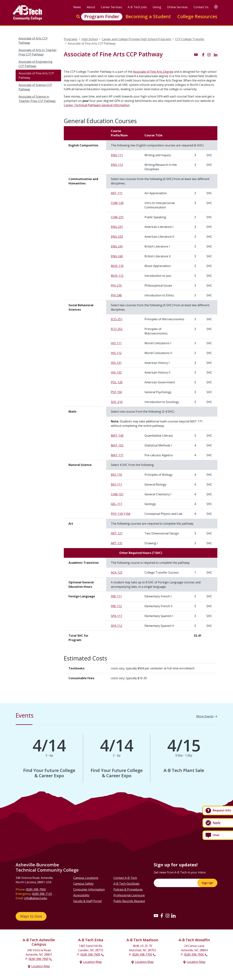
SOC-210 (117, 402)
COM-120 (117, 203)
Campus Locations (86, 878)
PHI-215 (116, 286)
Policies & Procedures (128, 889)
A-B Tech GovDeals (126, 884)
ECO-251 (117, 319)
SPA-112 (116, 626)
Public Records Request (129, 901)
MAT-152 (117, 445)
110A (127, 514)
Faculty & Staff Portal (87, 901)
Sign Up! (207, 883)
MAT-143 (117, 436)
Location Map (41, 966)
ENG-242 (117, 256)
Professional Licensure (129, 895)
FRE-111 (116, 596)
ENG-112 (117, 165)
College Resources (197, 16)
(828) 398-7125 (42, 894)
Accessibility (81, 895)
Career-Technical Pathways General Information (97, 105)
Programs (71, 39)
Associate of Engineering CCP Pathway (36, 64)
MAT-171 (117, 455)
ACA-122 (117, 572)
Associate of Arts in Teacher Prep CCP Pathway (38, 52)
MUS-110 (117, 266)
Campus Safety (83, 884)
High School (90, 39)
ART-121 (117, 533)
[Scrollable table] (141, 387)
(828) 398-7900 (36, 889)
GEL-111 (116, 504)
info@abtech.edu (36, 898)
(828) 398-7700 (142, 955)
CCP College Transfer (190, 39)
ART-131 (117, 543)
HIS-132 (116, 372)
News (77, 7)
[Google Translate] (216, 7)
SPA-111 (116, 616)
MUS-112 (117, 276)
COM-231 (117, 217)
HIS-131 (116, 363)
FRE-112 (116, 606)
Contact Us (201, 7)
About (91, 7)
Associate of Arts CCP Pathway (33, 41)
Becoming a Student (148, 16)
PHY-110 (117, 514)
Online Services (177, 7)
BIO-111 (116, 484)
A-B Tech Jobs (137, 7)
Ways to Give (31, 916)
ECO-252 (117, 329)
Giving (157, 7)
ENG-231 (117, 227)
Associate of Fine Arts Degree (153, 72)
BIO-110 (116, 475)
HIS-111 (116, 343)
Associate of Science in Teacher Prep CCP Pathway (37, 99)
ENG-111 (117, 155)
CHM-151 (117, 494)
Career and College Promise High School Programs (136, 39)
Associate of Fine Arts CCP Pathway (36, 75)
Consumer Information (89, 889)
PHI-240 (116, 295)
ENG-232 (117, 237)
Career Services (111, 7)
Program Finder (102, 16)
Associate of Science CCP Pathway (35, 87)
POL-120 (117, 382)
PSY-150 (116, 392)
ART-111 (117, 193)
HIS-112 (116, 353)
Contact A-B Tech (125, 878)
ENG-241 (117, 246)
